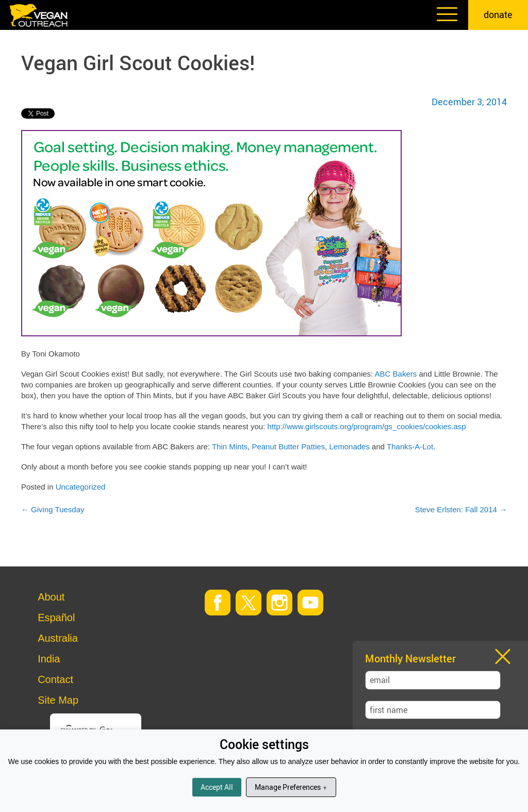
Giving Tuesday (53, 509)
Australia (58, 638)
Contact (55, 679)
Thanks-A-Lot (410, 446)
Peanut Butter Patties (288, 446)
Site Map (58, 700)
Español (56, 618)
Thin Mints (230, 446)
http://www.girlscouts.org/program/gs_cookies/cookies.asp (366, 426)
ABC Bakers (396, 374)
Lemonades (350, 446)
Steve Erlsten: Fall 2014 (461, 509)
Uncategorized (81, 487)
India (49, 659)
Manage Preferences (291, 787)
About (51, 597)
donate (498, 14)
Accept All (217, 787)
